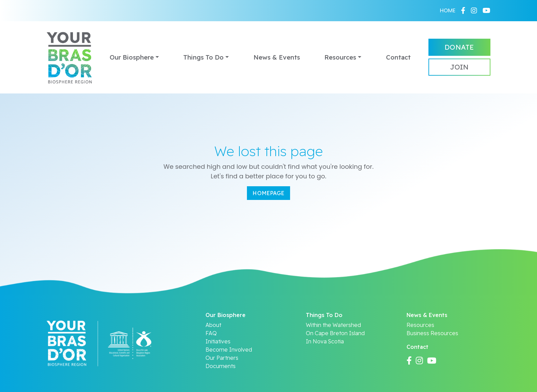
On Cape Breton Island (335, 333)
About (213, 325)
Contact (398, 57)
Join (459, 67)
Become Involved (229, 350)
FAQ (211, 333)
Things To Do (203, 57)
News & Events (277, 57)
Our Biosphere (132, 57)
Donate (459, 47)
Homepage (268, 193)
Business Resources (432, 333)
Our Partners (222, 358)
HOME (448, 10)
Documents (221, 366)
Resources (340, 57)
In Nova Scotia (325, 341)
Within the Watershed (333, 325)
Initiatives (218, 341)
